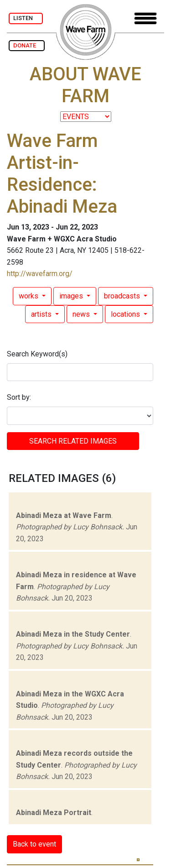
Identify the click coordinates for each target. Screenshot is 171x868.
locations (126, 314)
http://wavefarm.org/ (40, 274)
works (29, 296)
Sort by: (19, 397)
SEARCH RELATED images (73, 441)
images (72, 296)
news (82, 314)
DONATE (27, 45)
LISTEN (26, 18)
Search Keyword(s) (37, 354)
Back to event (34, 844)
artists (42, 314)
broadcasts (123, 296)
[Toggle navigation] (145, 18)
